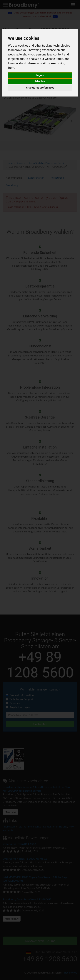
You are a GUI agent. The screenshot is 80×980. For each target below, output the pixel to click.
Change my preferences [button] (40, 88)
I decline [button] (40, 81)
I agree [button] (40, 75)
